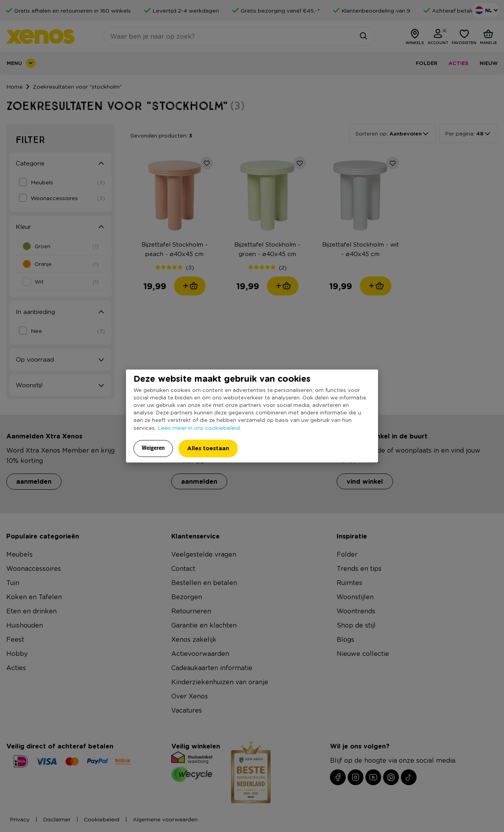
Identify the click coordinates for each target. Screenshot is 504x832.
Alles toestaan (208, 448)
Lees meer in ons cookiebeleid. (199, 427)
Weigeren (153, 448)
